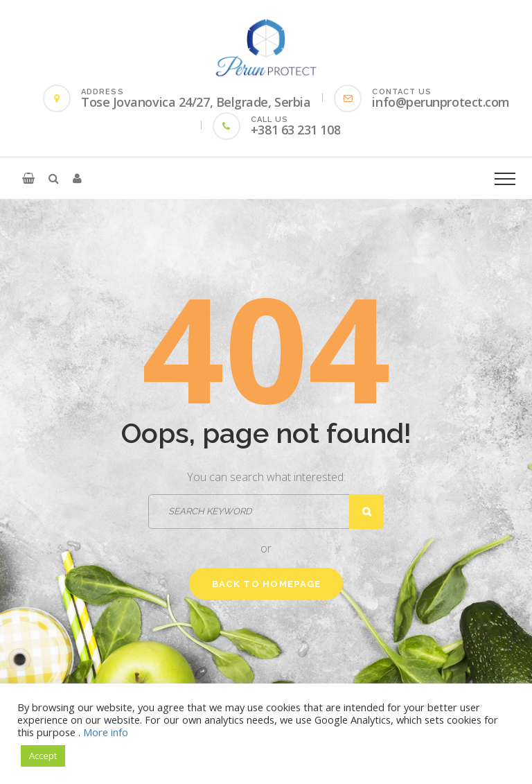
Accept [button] (43, 756)
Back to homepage (267, 584)
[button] (28, 178)
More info (106, 732)
